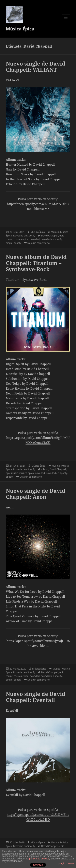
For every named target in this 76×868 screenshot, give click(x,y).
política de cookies (39, 859)
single (9, 243)
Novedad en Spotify (24, 236)
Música (55, 232)
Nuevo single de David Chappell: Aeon (36, 494)
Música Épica (20, 29)
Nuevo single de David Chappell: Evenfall (36, 697)
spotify (18, 243)
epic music (12, 473)
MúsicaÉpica (38, 232)
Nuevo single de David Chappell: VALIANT (36, 67)
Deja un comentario (39, 243)
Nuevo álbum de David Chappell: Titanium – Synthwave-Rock (36, 263)
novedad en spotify (51, 239)
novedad (35, 239)
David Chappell (50, 236)
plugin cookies (66, 863)
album (45, 469)
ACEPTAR (38, 865)
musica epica (21, 239)
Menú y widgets (66, 23)
